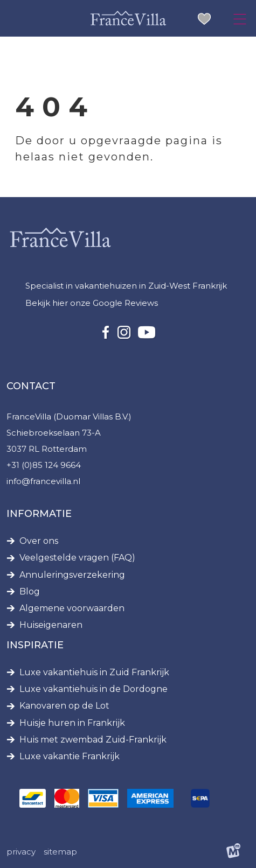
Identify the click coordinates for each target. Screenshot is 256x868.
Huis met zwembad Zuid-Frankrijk (93, 740)
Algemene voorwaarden (72, 608)
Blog (30, 592)
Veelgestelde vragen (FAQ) (77, 558)
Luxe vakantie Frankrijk (70, 757)
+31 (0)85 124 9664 (44, 465)
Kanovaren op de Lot (64, 706)
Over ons (39, 541)
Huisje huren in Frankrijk (72, 723)
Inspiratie (35, 645)
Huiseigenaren (51, 625)
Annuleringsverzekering (72, 575)
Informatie (39, 514)
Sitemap (60, 852)
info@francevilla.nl (43, 481)
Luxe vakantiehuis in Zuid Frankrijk (94, 673)
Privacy (21, 852)
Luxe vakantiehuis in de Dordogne (94, 689)
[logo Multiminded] (234, 852)
